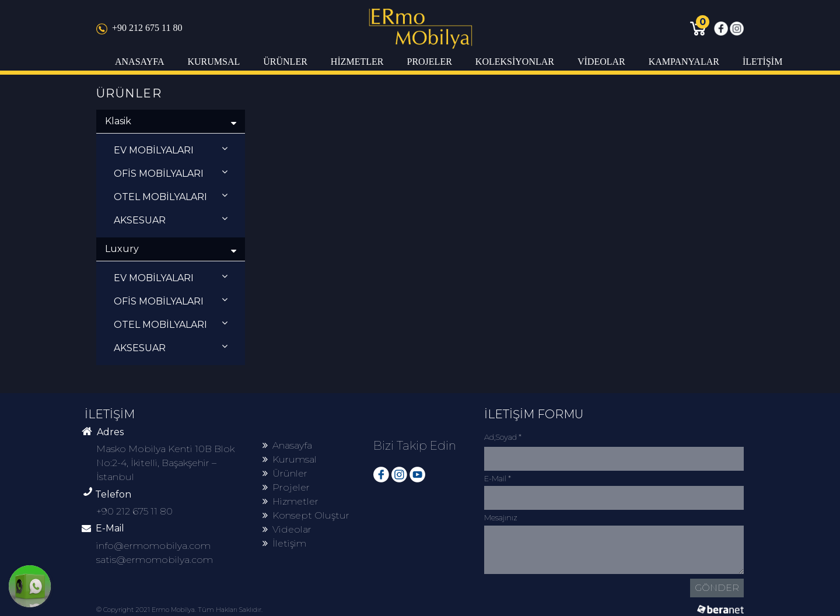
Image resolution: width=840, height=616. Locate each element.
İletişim (284, 543)
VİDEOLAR (601, 62)
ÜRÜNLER (285, 62)
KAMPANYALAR (684, 62)
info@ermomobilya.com (153, 546)
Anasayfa (287, 445)
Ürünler (285, 473)
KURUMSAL (213, 62)
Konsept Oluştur (306, 515)
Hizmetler (290, 501)
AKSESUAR (171, 220)
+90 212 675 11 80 (139, 28)
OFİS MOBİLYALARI (171, 173)
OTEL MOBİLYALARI (171, 196)
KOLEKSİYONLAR (515, 62)
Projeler (286, 487)
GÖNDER (717, 588)
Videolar (287, 529)
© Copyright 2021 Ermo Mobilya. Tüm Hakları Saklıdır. (179, 610)
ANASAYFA (139, 62)
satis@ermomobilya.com (155, 560)
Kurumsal (290, 459)
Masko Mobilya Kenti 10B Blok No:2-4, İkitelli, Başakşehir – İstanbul (165, 463)
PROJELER (429, 62)
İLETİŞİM (762, 62)
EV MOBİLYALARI (171, 150)
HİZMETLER (357, 62)
